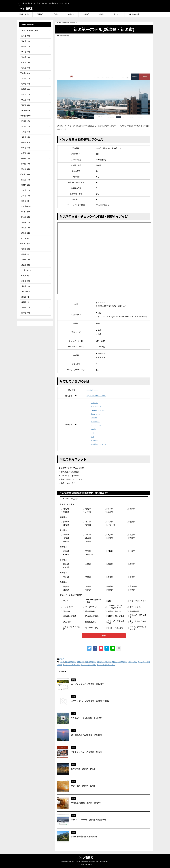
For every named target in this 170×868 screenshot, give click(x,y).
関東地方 (40, 14)
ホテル (62, 662)
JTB (92, 437)
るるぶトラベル (97, 425)
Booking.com (96, 414)
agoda (93, 429)
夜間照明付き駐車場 (104, 662)
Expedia (94, 418)
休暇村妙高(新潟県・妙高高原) (84, 837)
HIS (92, 433)
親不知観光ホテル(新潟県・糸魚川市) (87, 735)
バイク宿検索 (25, 9)
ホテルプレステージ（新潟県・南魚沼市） (89, 820)
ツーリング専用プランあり (106, 665)
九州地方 (117, 14)
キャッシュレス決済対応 (71, 665)
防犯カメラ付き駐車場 (119, 662)
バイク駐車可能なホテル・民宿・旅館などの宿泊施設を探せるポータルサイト (85, 862)
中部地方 (56, 14)
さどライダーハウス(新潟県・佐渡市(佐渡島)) (90, 701)
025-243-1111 (92, 390)
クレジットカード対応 (88, 665)
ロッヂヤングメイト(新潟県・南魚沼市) (88, 684)
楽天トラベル (96, 406)
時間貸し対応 (132, 662)
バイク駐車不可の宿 (132, 14)
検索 (104, 636)
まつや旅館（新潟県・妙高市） (84, 769)
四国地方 (102, 14)
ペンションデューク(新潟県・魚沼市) (87, 752)
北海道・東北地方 (25, 14)
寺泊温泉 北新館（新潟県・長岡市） (86, 803)
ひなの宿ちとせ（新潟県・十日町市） (87, 718)
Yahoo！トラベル (98, 410)
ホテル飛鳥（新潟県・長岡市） (84, 786)
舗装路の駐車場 (71, 662)
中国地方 (86, 14)
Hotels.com (95, 422)
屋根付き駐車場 (91, 662)
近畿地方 (71, 14)
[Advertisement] (104, 55)
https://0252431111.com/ (96, 396)
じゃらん (94, 403)
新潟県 (62, 659)
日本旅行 (94, 441)
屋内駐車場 (81, 662)
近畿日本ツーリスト (99, 444)
